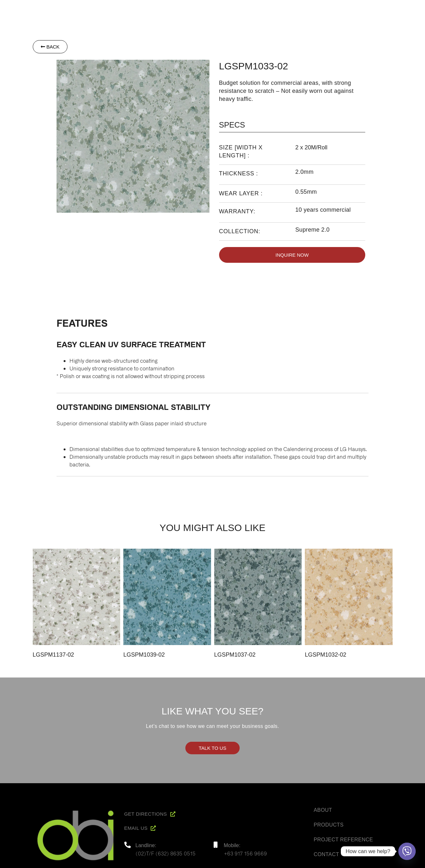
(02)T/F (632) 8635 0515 (166, 853)
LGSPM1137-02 (53, 655)
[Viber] (407, 851)
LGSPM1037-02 (235, 655)
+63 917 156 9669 (245, 853)
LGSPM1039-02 (144, 655)
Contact (391, 9)
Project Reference (346, 9)
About (269, 9)
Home (244, 9)
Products (299, 9)
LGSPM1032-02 (326, 655)
